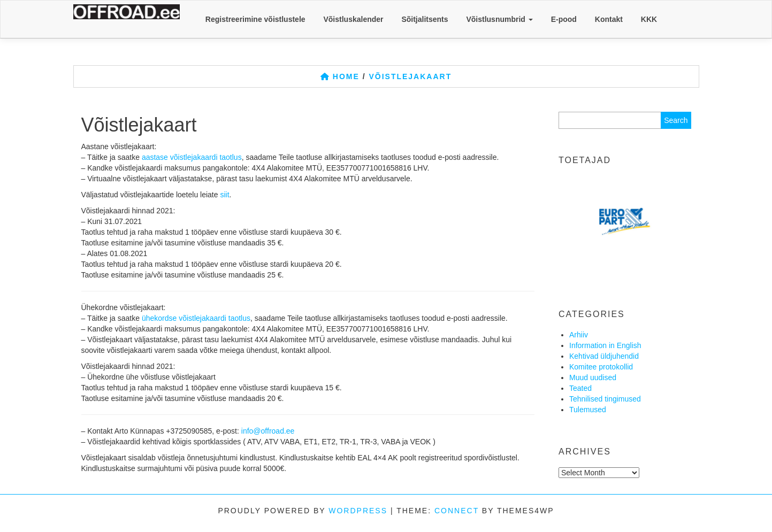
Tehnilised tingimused (605, 399)
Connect (457, 511)
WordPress (358, 511)
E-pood (564, 19)
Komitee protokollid (601, 367)
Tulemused (588, 410)
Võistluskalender (353, 19)
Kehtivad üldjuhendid (604, 356)
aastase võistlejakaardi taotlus (192, 157)
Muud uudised (593, 377)
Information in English (605, 345)
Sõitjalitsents (425, 19)
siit (224, 195)
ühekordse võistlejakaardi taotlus (196, 318)
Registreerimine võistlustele (255, 19)
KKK (649, 19)
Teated (580, 388)
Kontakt (609, 19)
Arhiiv (579, 335)
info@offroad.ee (268, 431)
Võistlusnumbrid (499, 19)
